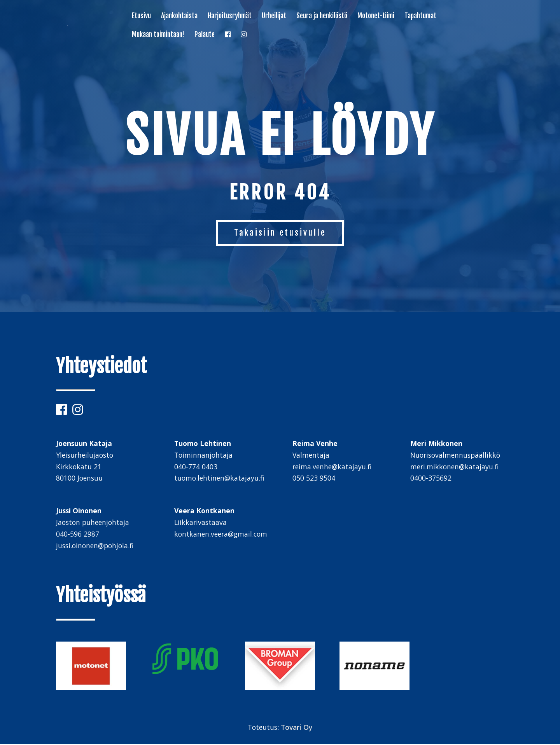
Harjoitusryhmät (230, 16)
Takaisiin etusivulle (280, 233)
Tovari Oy (297, 728)
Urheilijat (274, 16)
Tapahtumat (420, 16)
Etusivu (141, 16)
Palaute (205, 35)
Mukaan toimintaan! (158, 35)
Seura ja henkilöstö (322, 16)
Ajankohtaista (179, 16)
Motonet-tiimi (376, 16)
